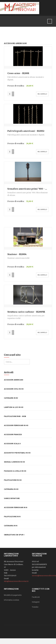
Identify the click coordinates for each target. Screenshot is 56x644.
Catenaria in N (11, 526)
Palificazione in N (12, 517)
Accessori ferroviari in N (16, 507)
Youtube (35, 607)
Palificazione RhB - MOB (15, 416)
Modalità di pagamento (13, 595)
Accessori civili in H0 (14, 389)
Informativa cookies (12, 600)
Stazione (12, 254)
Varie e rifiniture (12, 498)
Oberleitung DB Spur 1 (14, 535)
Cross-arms (14, 73)
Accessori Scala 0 (12, 444)
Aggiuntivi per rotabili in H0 (17, 453)
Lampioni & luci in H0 (14, 407)
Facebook (36, 597)
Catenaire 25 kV (11, 398)
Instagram (36, 602)
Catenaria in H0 (11, 489)
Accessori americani (14, 380)
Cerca (4, 359)
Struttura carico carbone (21, 312)
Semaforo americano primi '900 (25, 189)
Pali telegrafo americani (21, 131)
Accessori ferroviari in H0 (16, 425)
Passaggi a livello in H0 (15, 471)
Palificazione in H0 (13, 480)
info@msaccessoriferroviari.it (16, 581)
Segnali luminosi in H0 (14, 462)
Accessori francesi (13, 434)
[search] (17, 362)
